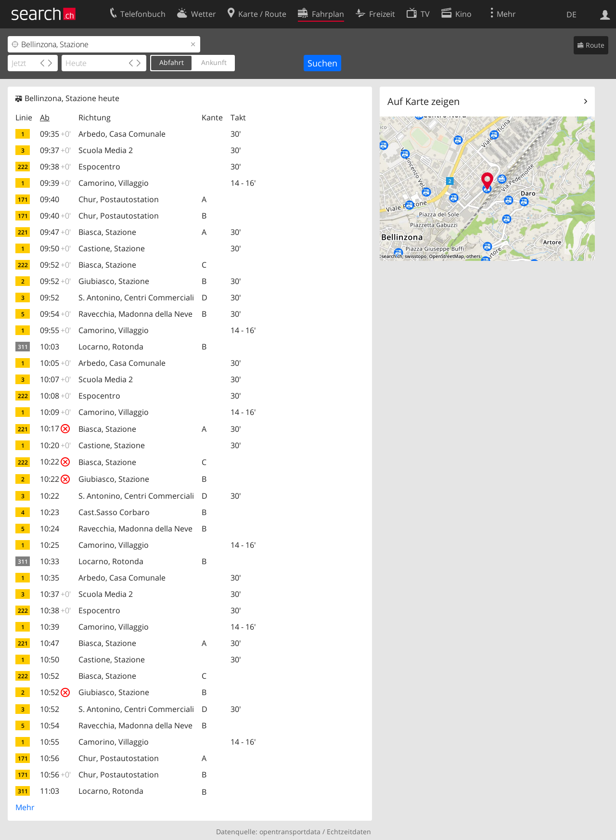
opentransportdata (290, 832)
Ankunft (214, 62)
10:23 (50, 512)
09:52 (55, 265)
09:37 (55, 150)
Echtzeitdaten (349, 832)
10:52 (50, 676)
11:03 (50, 791)
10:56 (50, 758)
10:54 (50, 725)
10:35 (50, 578)
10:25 (50, 545)
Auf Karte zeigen (423, 101)
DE (571, 14)
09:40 (50, 199)
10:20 (55, 445)
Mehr (25, 807)
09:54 (55, 314)
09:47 (55, 232)
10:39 (50, 627)
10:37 (55, 594)
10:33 (50, 561)
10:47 (50, 643)
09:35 (55, 134)
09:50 (55, 248)
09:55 (55, 330)
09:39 (55, 183)
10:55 (50, 742)
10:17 (55, 428)
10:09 (55, 412)
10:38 (55, 610)
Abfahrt (172, 62)
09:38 (55, 167)
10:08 (55, 396)
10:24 (50, 529)
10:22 (55, 462)
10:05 (55, 363)
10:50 (50, 659)
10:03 (50, 347)
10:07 (55, 379)
